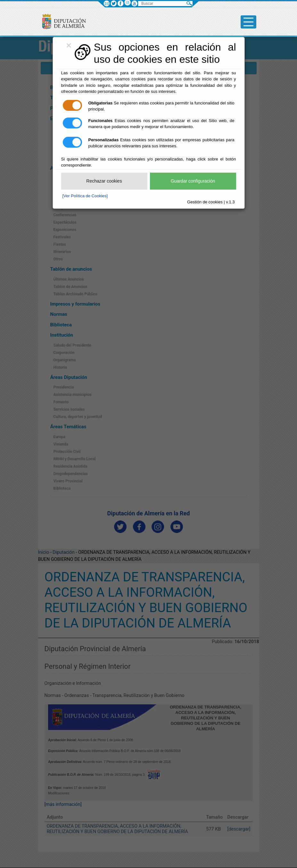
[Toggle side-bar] (248, 22)
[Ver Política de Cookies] (85, 196)
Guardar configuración (193, 181)
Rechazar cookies (104, 181)
